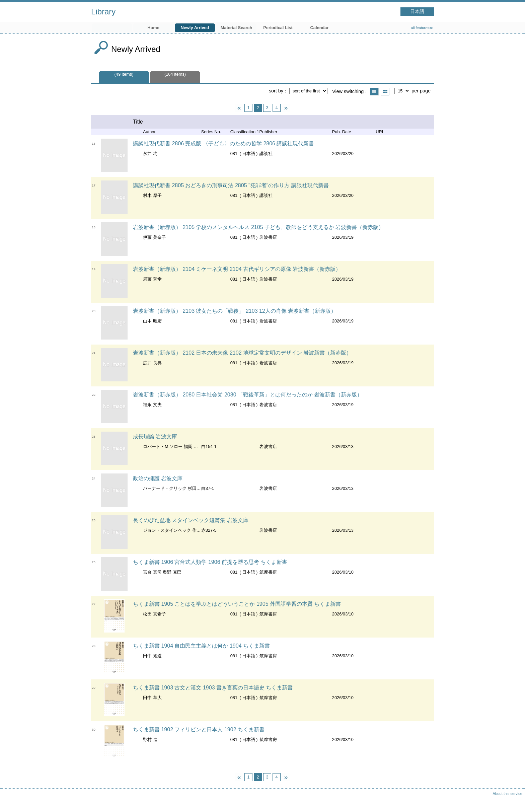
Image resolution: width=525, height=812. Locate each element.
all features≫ (422, 28)
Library (103, 12)
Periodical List (278, 28)
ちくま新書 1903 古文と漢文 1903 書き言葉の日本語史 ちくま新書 (213, 688)
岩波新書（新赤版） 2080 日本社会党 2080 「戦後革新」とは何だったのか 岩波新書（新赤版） (248, 395)
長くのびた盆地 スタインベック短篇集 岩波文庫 (191, 520)
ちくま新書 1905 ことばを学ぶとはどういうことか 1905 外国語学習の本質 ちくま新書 (237, 604)
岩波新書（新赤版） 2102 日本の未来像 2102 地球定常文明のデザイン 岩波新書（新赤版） (242, 353)
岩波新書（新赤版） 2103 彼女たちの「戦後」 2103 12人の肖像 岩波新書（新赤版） (235, 311)
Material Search (237, 28)
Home (153, 28)
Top (513, 800)
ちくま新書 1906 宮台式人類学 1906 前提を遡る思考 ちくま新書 (210, 562)
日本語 (417, 12)
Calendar (320, 28)
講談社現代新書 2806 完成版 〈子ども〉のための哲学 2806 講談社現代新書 (223, 143)
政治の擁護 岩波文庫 (158, 478)
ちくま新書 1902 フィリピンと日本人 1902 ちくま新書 (199, 729)
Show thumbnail (385, 92)
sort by (276, 91)
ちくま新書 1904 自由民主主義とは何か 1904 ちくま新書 (201, 646)
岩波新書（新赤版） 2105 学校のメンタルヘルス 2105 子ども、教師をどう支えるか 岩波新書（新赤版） (258, 227)
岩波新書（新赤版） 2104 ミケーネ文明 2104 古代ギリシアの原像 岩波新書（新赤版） (237, 269)
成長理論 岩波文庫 (155, 436)
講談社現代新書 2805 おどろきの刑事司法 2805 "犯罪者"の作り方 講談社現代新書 (231, 185)
